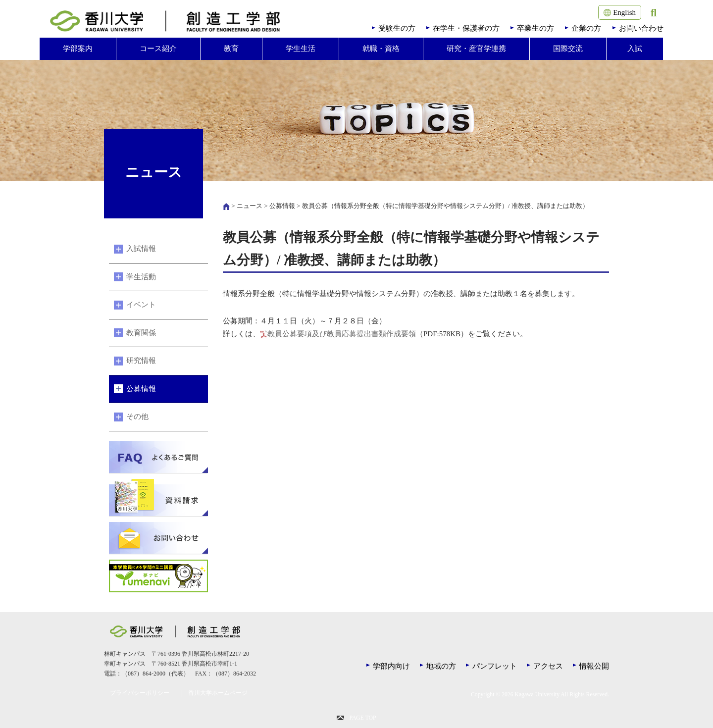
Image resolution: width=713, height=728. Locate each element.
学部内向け (391, 666)
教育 (231, 49)
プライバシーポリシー (140, 693)
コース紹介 (158, 49)
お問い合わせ (641, 28)
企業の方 (586, 28)
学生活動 (141, 277)
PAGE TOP (362, 718)
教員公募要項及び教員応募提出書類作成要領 (342, 334)
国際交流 (568, 49)
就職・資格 (381, 49)
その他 (137, 416)
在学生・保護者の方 (466, 28)
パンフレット (495, 666)
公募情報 (282, 206)
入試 (635, 49)
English (620, 12)
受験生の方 (397, 28)
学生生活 (301, 49)
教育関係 (141, 333)
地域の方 (441, 666)
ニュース (250, 206)
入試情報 (141, 249)
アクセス (548, 666)
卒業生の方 (535, 28)
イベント (141, 305)
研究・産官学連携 (476, 49)
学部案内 (78, 49)
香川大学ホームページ (218, 693)
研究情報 (141, 361)
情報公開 (594, 666)
